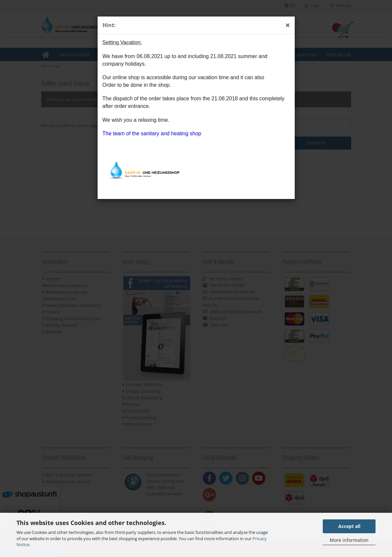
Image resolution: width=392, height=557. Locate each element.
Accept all (349, 526)
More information (349, 540)
